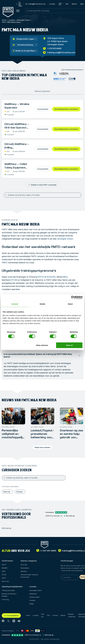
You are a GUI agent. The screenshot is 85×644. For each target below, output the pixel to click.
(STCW (13, 280)
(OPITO (41, 277)
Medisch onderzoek (72, 615)
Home (4, 20)
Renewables (25, 568)
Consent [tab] (15, 304)
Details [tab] (42, 304)
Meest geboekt (42, 91)
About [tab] (70, 304)
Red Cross (5, 581)
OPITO (4, 565)
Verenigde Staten (23, 20)
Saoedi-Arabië (34, 597)
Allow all (69, 345)
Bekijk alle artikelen (43, 447)
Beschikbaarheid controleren (66, 109)
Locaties (52, 4)
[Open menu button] (18, 11)
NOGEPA (51, 277)
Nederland (33, 594)
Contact (55, 615)
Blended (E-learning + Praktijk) (9, 595)
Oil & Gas (24, 565)
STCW (4, 575)
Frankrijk (32, 600)
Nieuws (74, 4)
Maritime (24, 571)
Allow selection (42, 345)
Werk (82, 4)
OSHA (4, 578)
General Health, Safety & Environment (29, 576)
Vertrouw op (7, 528)
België (32, 604)
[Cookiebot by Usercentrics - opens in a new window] (73, 298)
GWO (4, 571)
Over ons (60, 4)
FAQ (67, 4)
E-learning (5, 599)
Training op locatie (8, 590)
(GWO (64, 277)
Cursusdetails (43, 109)
